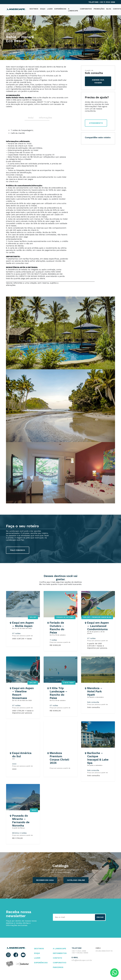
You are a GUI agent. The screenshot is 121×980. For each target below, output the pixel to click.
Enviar (100, 917)
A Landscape (73, 10)
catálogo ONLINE (76, 880)
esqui (37, 953)
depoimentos (60, 953)
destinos (34, 9)
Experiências (60, 9)
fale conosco (18, 550)
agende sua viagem (98, 81)
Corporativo (86, 9)
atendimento (96, 123)
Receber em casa (45, 880)
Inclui (31, 118)
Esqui (43, 9)
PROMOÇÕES (99, 9)
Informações (44, 118)
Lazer (50, 9)
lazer (37, 958)
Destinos (39, 949)
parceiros (58, 967)
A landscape (60, 949)
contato (57, 958)
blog (109, 9)
